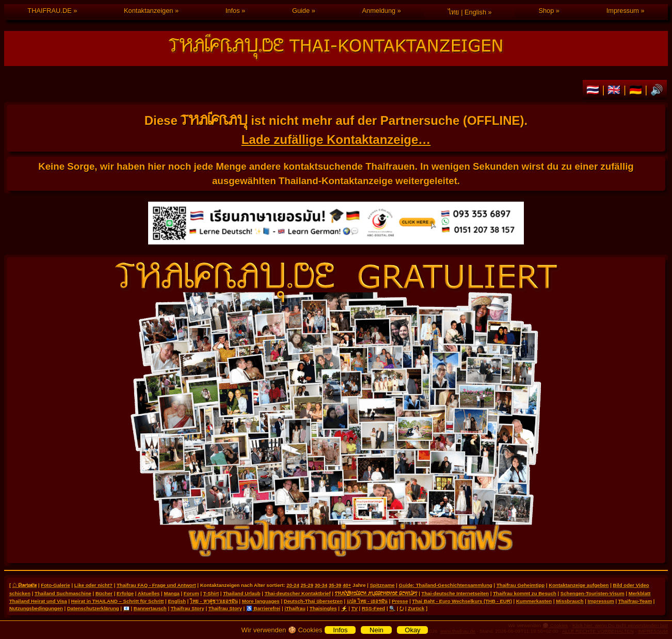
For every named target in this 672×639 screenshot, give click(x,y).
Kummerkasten (534, 601)
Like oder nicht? (93, 585)
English (177, 601)
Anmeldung (379, 11)
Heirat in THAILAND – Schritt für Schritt (118, 601)
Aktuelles (149, 593)
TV (355, 608)
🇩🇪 (637, 90)
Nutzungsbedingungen (36, 608)
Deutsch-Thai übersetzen (313, 601)
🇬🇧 (615, 90)
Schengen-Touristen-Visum (593, 593)
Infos (233, 11)
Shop (546, 11)
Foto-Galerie (55, 585)
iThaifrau (295, 608)
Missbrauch (570, 601)
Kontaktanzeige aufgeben (579, 585)
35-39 (335, 585)
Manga (171, 593)
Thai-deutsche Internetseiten (455, 593)
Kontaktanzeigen (148, 11)
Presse (400, 601)
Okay (412, 630)
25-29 (307, 585)
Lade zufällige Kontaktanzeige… (336, 140)
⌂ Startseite (25, 585)
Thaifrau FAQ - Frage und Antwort (156, 585)
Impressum (623, 11)
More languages (261, 601)
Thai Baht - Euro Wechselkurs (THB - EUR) (462, 601)
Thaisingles (323, 608)
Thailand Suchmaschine (63, 593)
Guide (301, 11)
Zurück (416, 608)
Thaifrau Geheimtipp (521, 585)
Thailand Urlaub (242, 593)
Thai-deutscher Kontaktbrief (298, 593)
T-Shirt (211, 593)
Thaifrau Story (188, 608)
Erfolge (125, 593)
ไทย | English (467, 12)
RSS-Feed (373, 608)
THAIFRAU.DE (49, 11)
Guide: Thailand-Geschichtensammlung (446, 585)
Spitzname (382, 585)
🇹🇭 (594, 90)
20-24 (293, 585)
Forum (191, 593)
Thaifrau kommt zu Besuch (525, 593)
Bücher (104, 593)
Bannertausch (150, 608)
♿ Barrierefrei (263, 608)
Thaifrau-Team (635, 601)
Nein (377, 630)
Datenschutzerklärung (93, 608)
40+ (347, 585)
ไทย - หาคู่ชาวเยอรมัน (214, 601)
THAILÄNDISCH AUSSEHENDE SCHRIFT (376, 593)
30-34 (321, 585)
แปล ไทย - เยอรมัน (367, 601)
